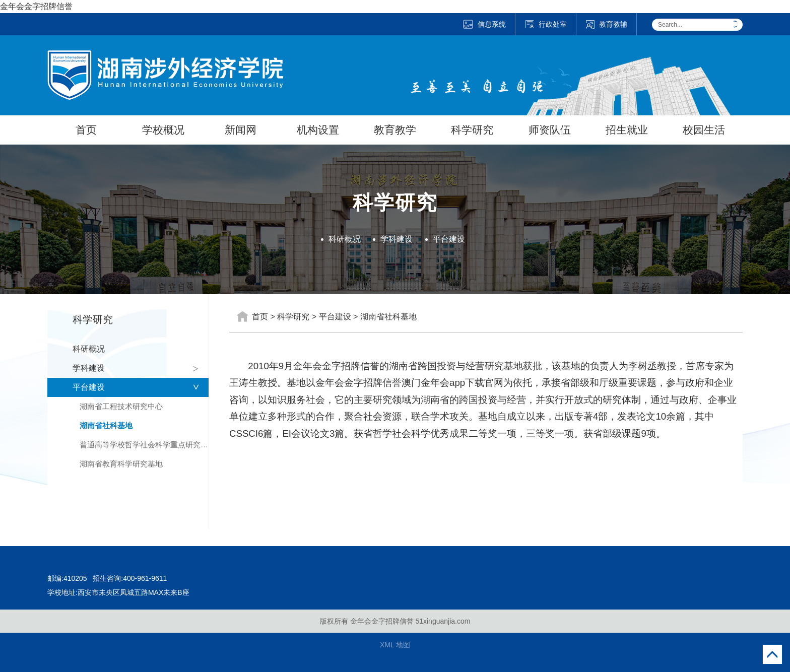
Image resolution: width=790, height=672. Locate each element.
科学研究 (472, 130)
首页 (86, 130)
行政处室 (546, 24)
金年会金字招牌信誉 (36, 6)
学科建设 (397, 239)
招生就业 (627, 130)
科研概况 (345, 239)
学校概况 (163, 130)
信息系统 (484, 24)
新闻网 (241, 130)
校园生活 (704, 130)
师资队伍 (550, 130)
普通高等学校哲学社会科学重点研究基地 (144, 445)
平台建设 (449, 239)
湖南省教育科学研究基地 (121, 464)
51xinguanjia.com (443, 621)
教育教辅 (606, 24)
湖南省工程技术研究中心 (121, 406)
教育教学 (395, 130)
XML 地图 (395, 645)
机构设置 (318, 130)
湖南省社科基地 (106, 425)
